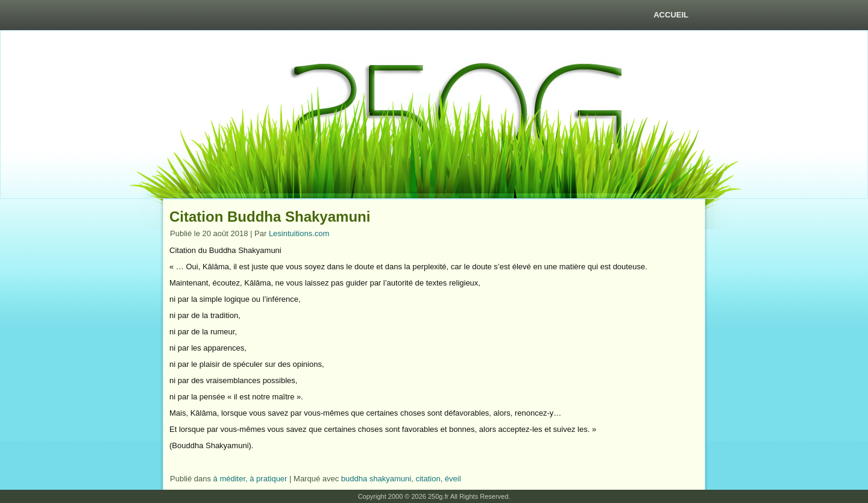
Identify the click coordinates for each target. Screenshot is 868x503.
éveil (453, 479)
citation (428, 479)
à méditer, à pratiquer (250, 479)
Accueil (671, 15)
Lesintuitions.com (299, 233)
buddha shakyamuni (376, 479)
